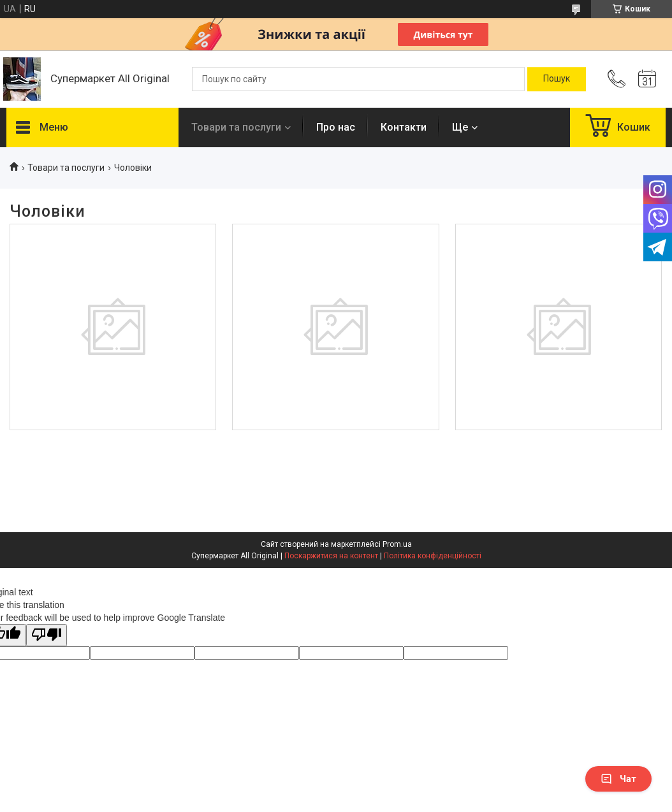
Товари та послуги (236, 127)
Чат (618, 779)
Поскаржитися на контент (331, 556)
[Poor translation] (47, 635)
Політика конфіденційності (433, 556)
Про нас (336, 127)
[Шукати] (557, 79)
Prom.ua (397, 544)
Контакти (404, 127)
